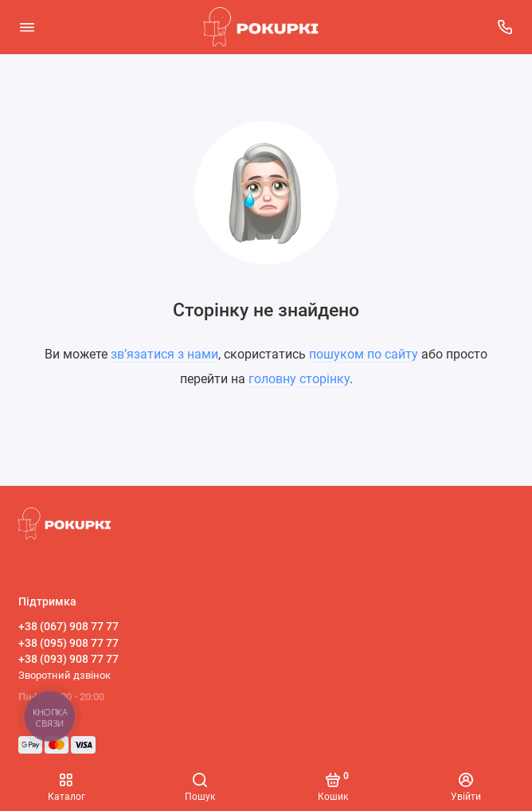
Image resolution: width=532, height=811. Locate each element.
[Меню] (27, 27)
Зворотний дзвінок (65, 675)
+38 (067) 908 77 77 (68, 626)
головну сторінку (299, 379)
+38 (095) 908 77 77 (68, 643)
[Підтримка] (506, 27)
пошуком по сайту (364, 354)
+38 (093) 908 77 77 (68, 659)
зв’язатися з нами (164, 354)
